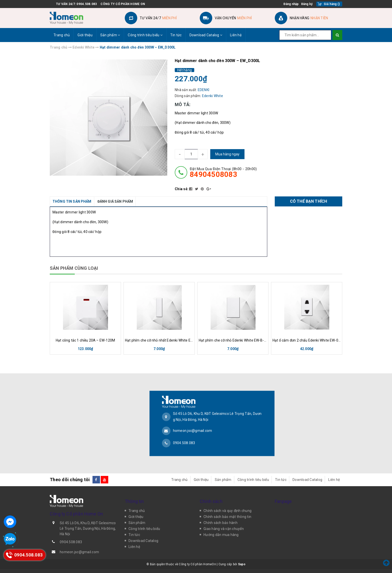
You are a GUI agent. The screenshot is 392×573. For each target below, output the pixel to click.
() (332, 4)
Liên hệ (236, 35)
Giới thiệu (85, 35)
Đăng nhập (291, 4)
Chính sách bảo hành (220, 523)
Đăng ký (307, 4)
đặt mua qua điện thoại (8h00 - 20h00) (223, 172)
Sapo (242, 564)
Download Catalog (206, 35)
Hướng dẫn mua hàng (221, 535)
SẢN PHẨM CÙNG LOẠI (74, 268)
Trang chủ (62, 35)
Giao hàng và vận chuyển (224, 529)
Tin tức (176, 35)
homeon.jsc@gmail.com (193, 431)
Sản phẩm (110, 35)
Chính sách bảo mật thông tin (227, 517)
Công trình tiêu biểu (145, 35)
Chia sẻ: (182, 189)
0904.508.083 (87, 4)
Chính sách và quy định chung (227, 511)
